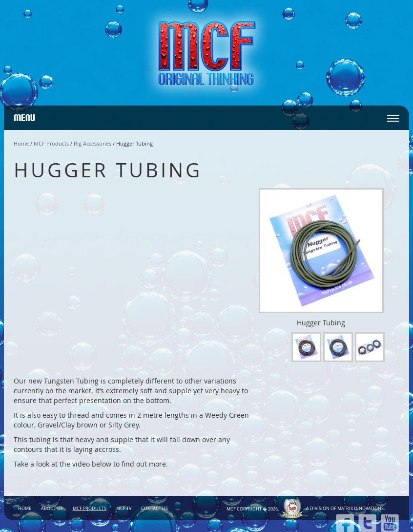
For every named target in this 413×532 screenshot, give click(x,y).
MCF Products (51, 143)
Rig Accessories (93, 143)
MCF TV (124, 509)
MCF (231, 509)
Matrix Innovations (361, 509)
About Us (52, 509)
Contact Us (155, 509)
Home (21, 143)
